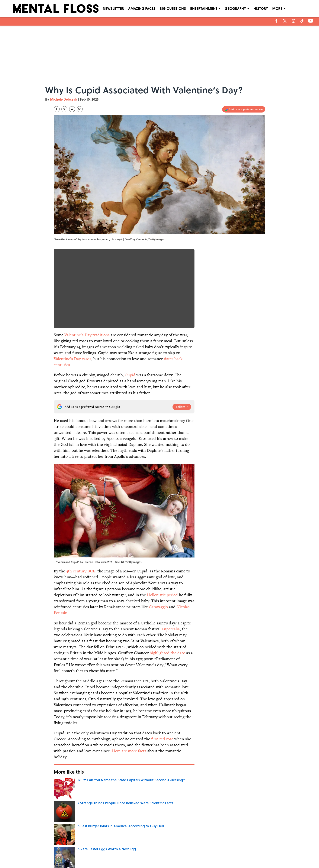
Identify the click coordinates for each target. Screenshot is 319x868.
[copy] (80, 109)
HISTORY (261, 8)
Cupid (130, 375)
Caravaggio (158, 607)
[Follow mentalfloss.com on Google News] (182, 407)
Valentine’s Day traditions (87, 335)
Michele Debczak (64, 99)
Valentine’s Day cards (72, 359)
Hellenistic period (162, 595)
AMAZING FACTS (142, 8)
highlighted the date (167, 653)
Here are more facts (129, 751)
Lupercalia (171, 629)
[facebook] (276, 21)
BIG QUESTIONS (173, 8)
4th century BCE (81, 571)
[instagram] (293, 21)
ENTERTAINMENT (204, 8)
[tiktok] (302, 21)
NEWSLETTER (113, 8)
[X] (285, 21)
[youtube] (311, 21)
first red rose (162, 739)
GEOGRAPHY (235, 8)
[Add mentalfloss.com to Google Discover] (244, 109)
